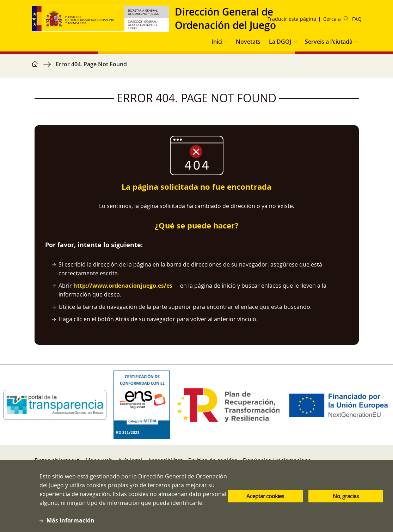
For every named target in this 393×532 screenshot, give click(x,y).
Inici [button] (217, 42)
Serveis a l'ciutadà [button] (329, 42)
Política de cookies (213, 460)
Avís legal (130, 460)
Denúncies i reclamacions (277, 460)
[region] (197, 68)
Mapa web (99, 460)
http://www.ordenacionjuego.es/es (123, 286)
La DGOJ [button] (280, 42)
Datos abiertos (54, 460)
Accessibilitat (165, 460)
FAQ (357, 19)
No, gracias (346, 504)
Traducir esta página (292, 19)
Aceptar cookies (265, 504)
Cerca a (336, 19)
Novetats (248, 42)
